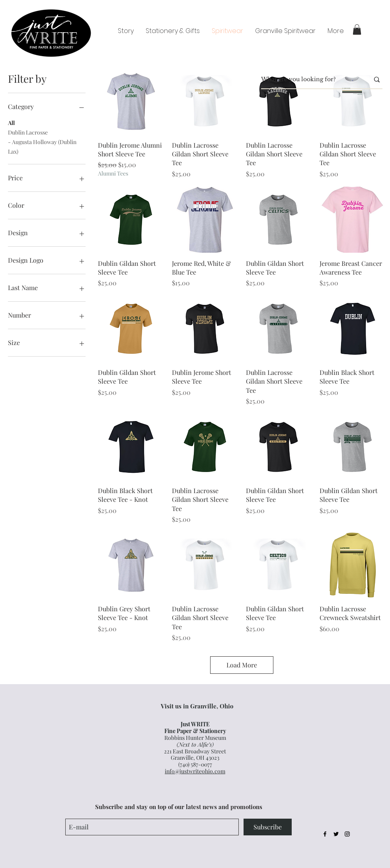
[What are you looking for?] (309, 80)
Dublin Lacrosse (28, 132)
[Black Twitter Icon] (336, 834)
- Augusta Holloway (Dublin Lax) (42, 146)
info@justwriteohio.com (195, 771)
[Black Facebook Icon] (325, 834)
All (11, 122)
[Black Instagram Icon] (347, 834)
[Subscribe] (268, 827)
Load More (242, 665)
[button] (357, 29)
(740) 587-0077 (195, 764)
